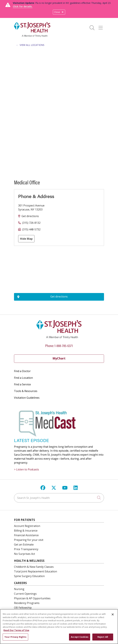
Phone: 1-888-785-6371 (59, 345)
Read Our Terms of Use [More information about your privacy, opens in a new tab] (16, 630)
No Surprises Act (24, 554)
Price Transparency (26, 549)
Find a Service (22, 384)
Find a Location (23, 378)
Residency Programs (27, 603)
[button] (101, 27)
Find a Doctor (22, 371)
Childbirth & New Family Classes (34, 567)
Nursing (19, 589)
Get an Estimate (24, 545)
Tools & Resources (26, 391)
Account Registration (27, 526)
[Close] (113, 614)
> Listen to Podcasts (26, 469)
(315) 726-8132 (31, 223)
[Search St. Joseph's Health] (59, 498)
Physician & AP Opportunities (32, 598)
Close (59, 12)
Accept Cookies (80, 637)
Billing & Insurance (26, 531)
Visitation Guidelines (27, 398)
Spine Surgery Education (29, 576)
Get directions (30, 216)
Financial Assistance (26, 535)
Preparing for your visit (29, 540)
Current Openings (25, 594)
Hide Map (26, 239)
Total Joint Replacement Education (35, 571)
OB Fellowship (23, 608)
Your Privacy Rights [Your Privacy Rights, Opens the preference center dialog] (15, 637)
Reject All (103, 637)
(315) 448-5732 (31, 229)
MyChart (59, 358)
